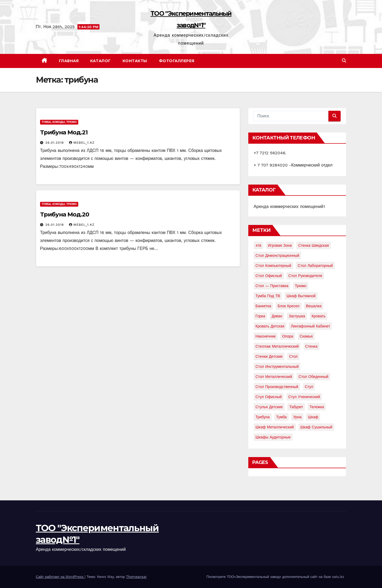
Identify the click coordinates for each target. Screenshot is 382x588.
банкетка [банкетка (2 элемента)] (263, 306)
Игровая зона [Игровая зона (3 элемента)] (280, 245)
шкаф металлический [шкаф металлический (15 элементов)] (275, 427)
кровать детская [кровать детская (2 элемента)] (270, 326)
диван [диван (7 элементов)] (277, 316)
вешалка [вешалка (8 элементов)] (314, 306)
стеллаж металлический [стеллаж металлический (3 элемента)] (277, 346)
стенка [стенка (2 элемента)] (311, 346)
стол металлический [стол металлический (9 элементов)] (274, 377)
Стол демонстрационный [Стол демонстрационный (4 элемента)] (277, 255)
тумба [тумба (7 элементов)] (281, 417)
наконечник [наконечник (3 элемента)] (266, 336)
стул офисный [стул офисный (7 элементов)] (269, 397)
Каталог (101, 61)
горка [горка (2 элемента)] (260, 316)
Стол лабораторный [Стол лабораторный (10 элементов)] (315, 266)
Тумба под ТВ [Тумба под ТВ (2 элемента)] (268, 296)
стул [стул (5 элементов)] (309, 387)
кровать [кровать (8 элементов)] (319, 316)
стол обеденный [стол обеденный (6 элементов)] (313, 377)
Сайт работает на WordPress (60, 577)
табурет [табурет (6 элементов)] (296, 407)
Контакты (135, 61)
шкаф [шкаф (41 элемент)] (313, 417)
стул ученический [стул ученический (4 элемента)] (304, 397)
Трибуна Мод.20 (65, 214)
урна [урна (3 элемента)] (297, 417)
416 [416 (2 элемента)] (258, 245)
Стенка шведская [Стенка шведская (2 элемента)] (313, 245)
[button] (344, 61)
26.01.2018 (55, 143)
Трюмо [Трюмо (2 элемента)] (301, 286)
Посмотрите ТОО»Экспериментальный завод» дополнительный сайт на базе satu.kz (275, 577)
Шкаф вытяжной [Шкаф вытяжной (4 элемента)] (301, 296)
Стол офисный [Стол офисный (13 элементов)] (269, 276)
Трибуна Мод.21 (64, 132)
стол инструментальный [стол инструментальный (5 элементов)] (277, 367)
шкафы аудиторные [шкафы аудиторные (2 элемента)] (273, 437)
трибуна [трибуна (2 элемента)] (263, 417)
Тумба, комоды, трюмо (59, 122)
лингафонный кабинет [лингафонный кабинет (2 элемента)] (310, 326)
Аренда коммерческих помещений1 (289, 206)
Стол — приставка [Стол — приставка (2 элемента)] (272, 286)
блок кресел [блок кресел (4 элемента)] (288, 306)
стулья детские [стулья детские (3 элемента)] (269, 407)
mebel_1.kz (82, 143)
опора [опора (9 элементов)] (288, 336)
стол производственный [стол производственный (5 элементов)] (277, 387)
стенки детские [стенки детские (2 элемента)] (269, 356)
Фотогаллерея (177, 61)
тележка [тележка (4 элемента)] (317, 407)
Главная (69, 61)
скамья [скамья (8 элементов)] (306, 336)
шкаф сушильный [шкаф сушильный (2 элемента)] (316, 427)
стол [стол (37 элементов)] (293, 356)
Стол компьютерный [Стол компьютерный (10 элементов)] (273, 266)
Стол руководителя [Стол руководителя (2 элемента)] (305, 276)
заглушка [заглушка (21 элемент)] (297, 316)
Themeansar (136, 577)
